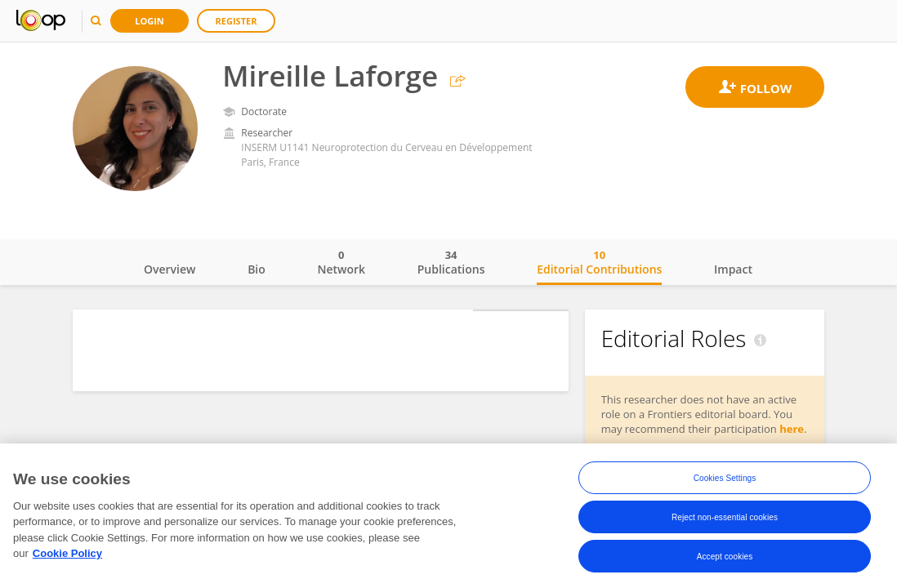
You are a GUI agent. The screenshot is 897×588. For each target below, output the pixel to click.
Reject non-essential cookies (725, 517)
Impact (733, 269)
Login (149, 21)
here (792, 429)
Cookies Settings (725, 478)
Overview (170, 269)
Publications (451, 262)
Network (341, 262)
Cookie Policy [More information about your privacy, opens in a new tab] (67, 554)
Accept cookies (725, 557)
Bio (257, 269)
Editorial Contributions (599, 262)
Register (237, 21)
